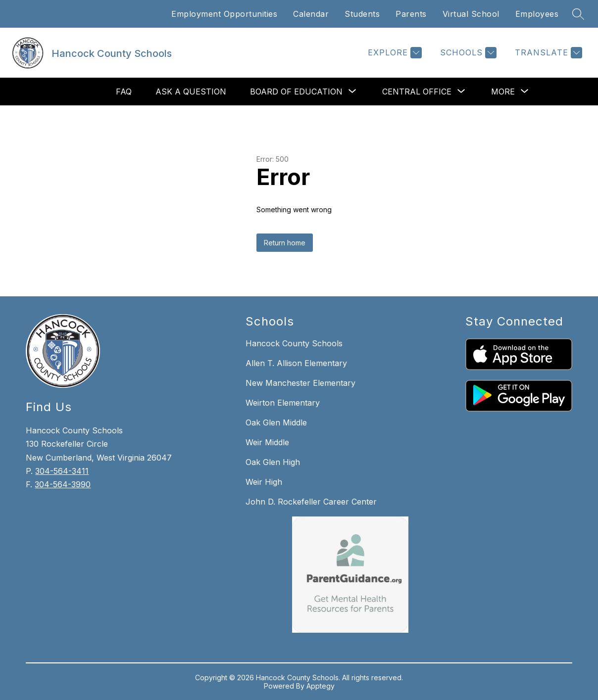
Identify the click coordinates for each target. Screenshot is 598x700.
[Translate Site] (547, 53)
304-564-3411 (62, 471)
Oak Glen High (273, 462)
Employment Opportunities (224, 14)
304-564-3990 (63, 484)
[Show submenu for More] (503, 92)
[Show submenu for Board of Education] (296, 92)
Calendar (311, 14)
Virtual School (471, 14)
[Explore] (394, 53)
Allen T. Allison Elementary (296, 363)
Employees (537, 14)
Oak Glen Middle (276, 422)
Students (362, 14)
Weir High (264, 482)
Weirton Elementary (283, 403)
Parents (411, 14)
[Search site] (578, 14)
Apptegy (321, 686)
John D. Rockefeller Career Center (311, 502)
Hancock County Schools (294, 343)
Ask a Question (191, 92)
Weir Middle (267, 442)
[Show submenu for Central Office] (417, 92)
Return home (285, 243)
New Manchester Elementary (300, 383)
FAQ (124, 92)
